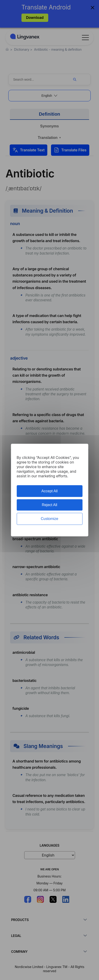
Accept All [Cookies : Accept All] (49, 491)
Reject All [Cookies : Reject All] (49, 505)
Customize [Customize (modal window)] (50, 519)
